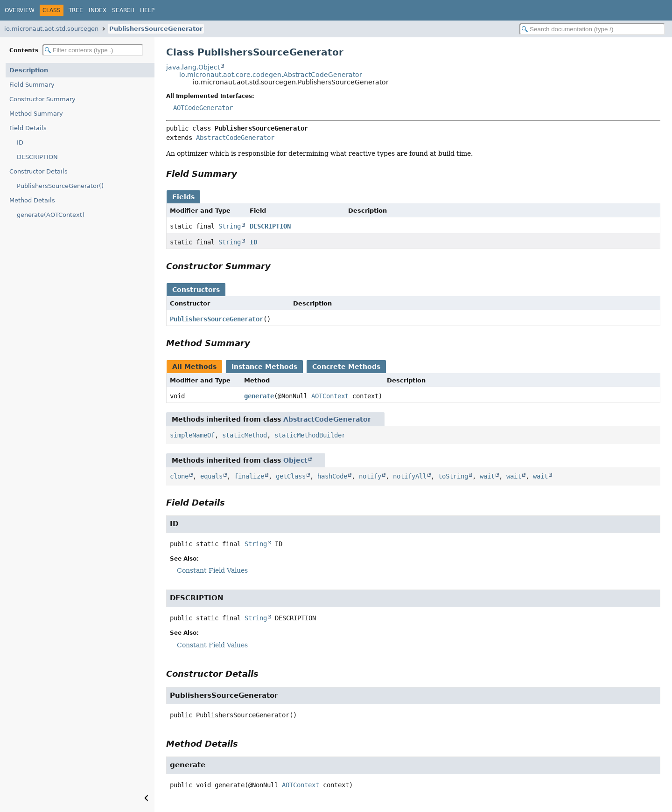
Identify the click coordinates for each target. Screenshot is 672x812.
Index (98, 10)
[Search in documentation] (592, 29)
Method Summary (36, 114)
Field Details (28, 128)
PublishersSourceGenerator (156, 29)
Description (29, 70)
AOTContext (330, 396)
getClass (291, 476)
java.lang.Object (193, 67)
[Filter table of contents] (93, 50)
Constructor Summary (42, 99)
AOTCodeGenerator (203, 108)
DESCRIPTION (37, 157)
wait (487, 476)
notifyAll (410, 476)
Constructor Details (38, 171)
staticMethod (245, 435)
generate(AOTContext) (51, 215)
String (230, 226)
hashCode (332, 476)
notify (370, 476)
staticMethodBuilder (310, 435)
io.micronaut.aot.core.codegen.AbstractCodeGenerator (271, 75)
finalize (249, 476)
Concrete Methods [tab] (346, 367)
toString (453, 476)
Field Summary (32, 85)
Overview (20, 10)
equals (211, 476)
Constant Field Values (212, 570)
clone (179, 476)
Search (123, 10)
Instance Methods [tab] (264, 367)
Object (295, 460)
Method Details (32, 200)
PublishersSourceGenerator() (60, 186)
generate (259, 396)
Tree (76, 10)
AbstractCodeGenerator (235, 138)
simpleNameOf (192, 435)
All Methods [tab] (194, 367)
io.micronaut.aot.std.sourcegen (51, 29)
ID (20, 142)
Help (147, 10)
